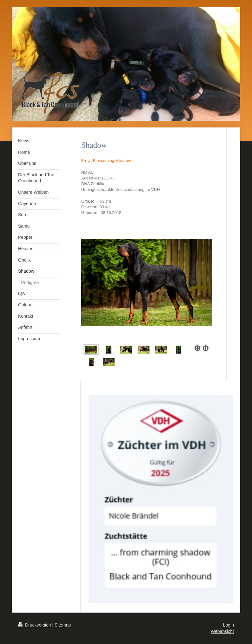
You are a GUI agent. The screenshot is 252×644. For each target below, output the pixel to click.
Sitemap (63, 625)
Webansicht (222, 631)
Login (229, 625)
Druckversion (35, 625)
